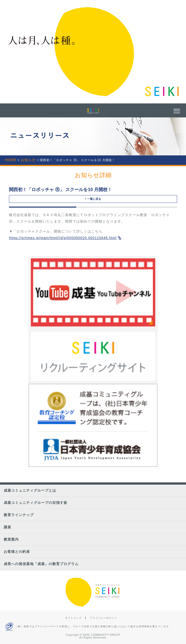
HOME (11, 160)
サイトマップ (73, 618)
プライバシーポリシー (103, 618)
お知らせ (28, 160)
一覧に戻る (93, 199)
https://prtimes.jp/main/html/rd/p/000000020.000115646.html (63, 238)
